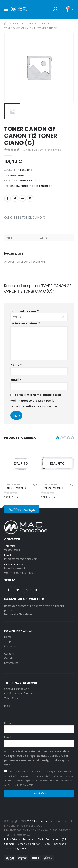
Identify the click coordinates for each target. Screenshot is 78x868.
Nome (16, 364)
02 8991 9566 (12, 550)
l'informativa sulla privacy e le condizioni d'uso (51, 771)
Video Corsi (11, 698)
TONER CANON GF (29, 181)
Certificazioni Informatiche (21, 693)
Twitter (15, 198)
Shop (7, 641)
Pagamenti (20, 848)
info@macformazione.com (21, 559)
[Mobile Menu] (7, 9)
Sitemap (9, 844)
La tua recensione (25, 323)
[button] (57, 438)
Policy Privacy (12, 839)
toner (25, 186)
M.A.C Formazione (38, 821)
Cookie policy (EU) (56, 839)
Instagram (27, 590)
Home (8, 637)
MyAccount (11, 663)
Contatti (9, 654)
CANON (15, 186)
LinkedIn (23, 198)
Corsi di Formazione (17, 689)
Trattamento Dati (33, 839)
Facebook (7, 198)
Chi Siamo (10, 646)
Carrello (9, 658)
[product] (21, 464)
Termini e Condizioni (29, 844)
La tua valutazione (25, 311)
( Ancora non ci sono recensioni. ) (41, 150)
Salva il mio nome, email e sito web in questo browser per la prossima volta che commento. (36, 400)
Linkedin (36, 590)
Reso (47, 844)
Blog (7, 706)
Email (30, 198)
